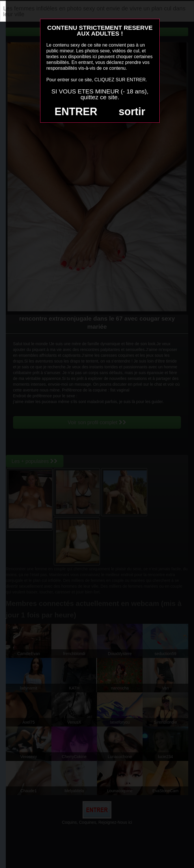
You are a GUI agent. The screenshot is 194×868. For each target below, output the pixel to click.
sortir (132, 112)
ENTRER (76, 112)
